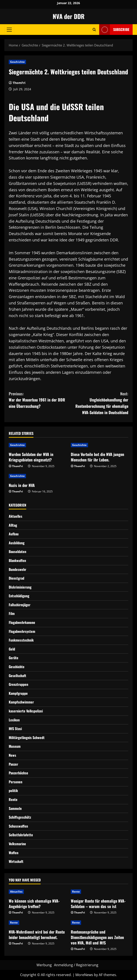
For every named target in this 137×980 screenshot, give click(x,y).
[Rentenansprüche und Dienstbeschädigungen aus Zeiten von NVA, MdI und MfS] (100, 923)
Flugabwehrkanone (22, 622)
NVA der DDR (69, 16)
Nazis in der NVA (22, 485)
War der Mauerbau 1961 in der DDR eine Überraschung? (39, 400)
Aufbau (14, 534)
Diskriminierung (20, 587)
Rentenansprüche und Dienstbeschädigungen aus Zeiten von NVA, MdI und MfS (97, 937)
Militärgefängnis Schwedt (27, 738)
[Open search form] (94, 30)
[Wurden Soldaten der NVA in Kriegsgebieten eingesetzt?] (38, 445)
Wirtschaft (16, 861)
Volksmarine (17, 844)
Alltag (13, 525)
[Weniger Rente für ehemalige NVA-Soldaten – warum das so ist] (100, 892)
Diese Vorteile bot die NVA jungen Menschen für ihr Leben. (97, 457)
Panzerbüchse (18, 773)
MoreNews (84, 975)
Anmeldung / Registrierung (76, 965)
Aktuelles (16, 516)
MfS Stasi (15, 729)
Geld (12, 649)
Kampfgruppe (18, 693)
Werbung (44, 965)
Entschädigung (19, 596)
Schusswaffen (18, 826)
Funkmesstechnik (21, 640)
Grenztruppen (18, 684)
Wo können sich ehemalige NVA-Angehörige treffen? (34, 904)
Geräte (14, 658)
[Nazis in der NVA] (38, 476)
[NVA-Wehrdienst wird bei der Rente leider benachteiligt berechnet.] (38, 923)
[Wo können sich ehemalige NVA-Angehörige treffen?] (38, 892)
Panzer (13, 764)
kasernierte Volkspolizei (26, 711)
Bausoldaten (17, 551)
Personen (16, 782)
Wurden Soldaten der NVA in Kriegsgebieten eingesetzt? (31, 457)
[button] (9, 29)
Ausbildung (17, 543)
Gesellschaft (17, 676)
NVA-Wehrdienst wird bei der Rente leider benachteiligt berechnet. (37, 935)
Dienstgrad (16, 578)
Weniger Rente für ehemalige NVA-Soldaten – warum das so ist (98, 904)
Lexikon (14, 720)
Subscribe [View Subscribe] (114, 30)
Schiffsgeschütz (20, 817)
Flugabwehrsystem (22, 631)
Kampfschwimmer (21, 702)
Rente (13, 799)
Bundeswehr (17, 569)
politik (13, 790)
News (12, 755)
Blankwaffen (17, 560)
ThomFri (19, 83)
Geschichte (17, 62)
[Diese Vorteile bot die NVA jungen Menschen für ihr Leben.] (100, 445)
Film (12, 613)
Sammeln (15, 808)
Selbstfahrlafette (21, 835)
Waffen (14, 853)
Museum (15, 746)
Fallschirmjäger (20, 605)
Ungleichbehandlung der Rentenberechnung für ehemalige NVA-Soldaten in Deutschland (99, 403)
